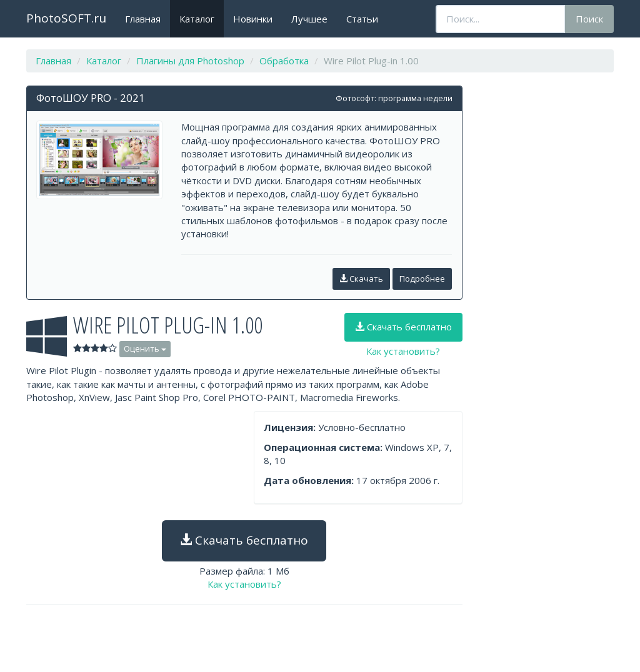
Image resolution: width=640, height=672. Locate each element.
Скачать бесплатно (403, 327)
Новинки (253, 19)
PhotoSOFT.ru (66, 18)
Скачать (361, 279)
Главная (143, 19)
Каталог (197, 19)
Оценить (145, 348)
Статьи (362, 19)
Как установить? (403, 351)
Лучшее (309, 19)
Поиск (589, 19)
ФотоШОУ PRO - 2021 (91, 98)
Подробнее (422, 279)
